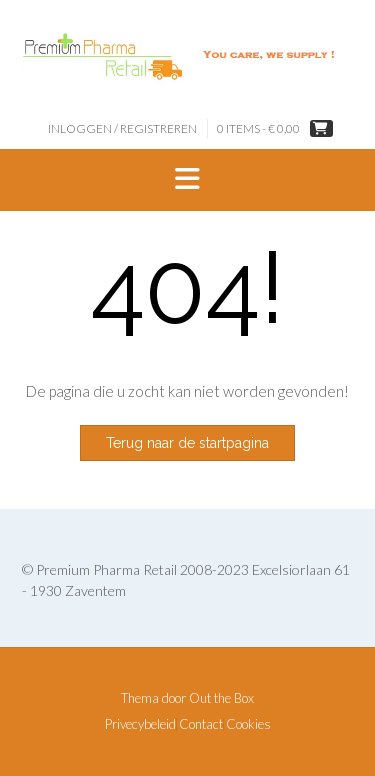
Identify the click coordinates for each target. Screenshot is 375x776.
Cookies (248, 724)
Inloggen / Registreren (122, 128)
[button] (187, 180)
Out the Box (221, 698)
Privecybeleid (140, 724)
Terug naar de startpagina (187, 443)
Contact (201, 724)
